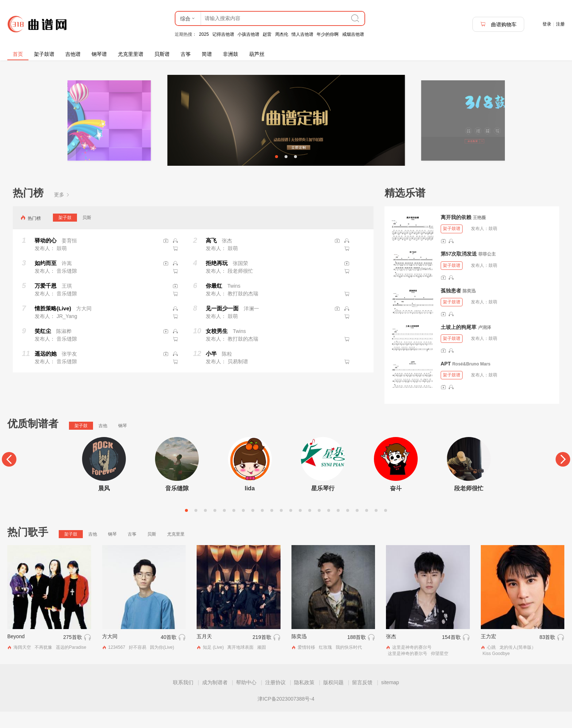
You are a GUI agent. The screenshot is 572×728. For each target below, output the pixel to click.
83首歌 (548, 654)
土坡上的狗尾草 (459, 343)
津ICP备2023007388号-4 (286, 715)
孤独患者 (451, 307)
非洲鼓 (231, 54)
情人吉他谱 (302, 34)
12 (291, 527)
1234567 (117, 664)
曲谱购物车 (498, 24)
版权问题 (333, 699)
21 (376, 527)
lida (250, 505)
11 (281, 527)
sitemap (390, 699)
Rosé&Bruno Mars (471, 380)
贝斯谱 (162, 54)
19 (357, 527)
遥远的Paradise (71, 664)
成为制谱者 (215, 699)
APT (446, 380)
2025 (204, 34)
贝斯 (87, 234)
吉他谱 (73, 54)
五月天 (204, 653)
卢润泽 (484, 344)
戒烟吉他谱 (353, 34)
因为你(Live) (162, 664)
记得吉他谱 (223, 34)
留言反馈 (362, 699)
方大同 (110, 653)
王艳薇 (479, 234)
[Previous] (9, 476)
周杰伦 (282, 34)
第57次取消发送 (459, 270)
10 (272, 527)
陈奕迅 (469, 307)
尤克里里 (176, 551)
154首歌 (451, 654)
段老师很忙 (469, 505)
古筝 (186, 54)
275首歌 (72, 654)
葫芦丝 (257, 54)
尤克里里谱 (131, 54)
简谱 (207, 54)
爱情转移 (306, 664)
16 (329, 527)
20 (367, 527)
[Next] (563, 476)
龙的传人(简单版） (518, 664)
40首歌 (169, 654)
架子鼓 (65, 234)
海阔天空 (22, 664)
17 (338, 527)
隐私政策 (304, 699)
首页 (18, 54)
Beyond (16, 653)
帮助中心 (246, 699)
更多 (62, 211)
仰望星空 (440, 670)
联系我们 (183, 699)
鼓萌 (493, 245)
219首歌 (262, 654)
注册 (560, 24)
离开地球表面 (240, 664)
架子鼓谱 (44, 54)
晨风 (104, 505)
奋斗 (396, 505)
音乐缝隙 (177, 505)
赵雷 (267, 34)
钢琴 (123, 442)
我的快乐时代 (349, 664)
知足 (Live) (213, 664)
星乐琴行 (323, 505)
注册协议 (275, 699)
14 (310, 527)
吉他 (103, 442)
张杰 (391, 653)
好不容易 (138, 664)
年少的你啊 (328, 34)
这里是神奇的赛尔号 (412, 664)
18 (348, 527)
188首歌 (357, 654)
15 (319, 527)
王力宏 (488, 653)
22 (386, 527)
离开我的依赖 (456, 234)
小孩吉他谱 (248, 34)
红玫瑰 (325, 664)
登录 (547, 24)
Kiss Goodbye (496, 670)
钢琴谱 (99, 54)
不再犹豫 (43, 664)
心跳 (491, 664)
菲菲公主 (487, 271)
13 (300, 527)
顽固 (262, 664)
